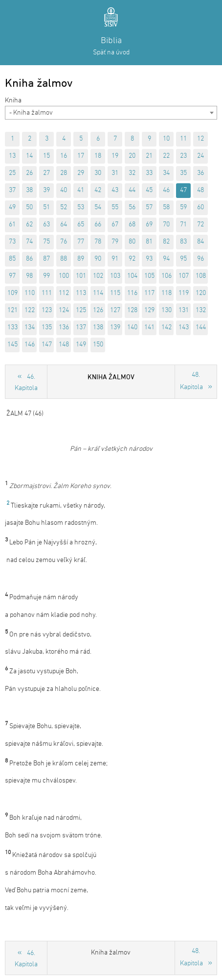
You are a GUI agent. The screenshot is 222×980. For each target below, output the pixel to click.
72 (200, 225)
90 (98, 259)
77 (81, 242)
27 (46, 173)
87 (46, 259)
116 (132, 293)
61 (12, 225)
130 (166, 310)
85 (12, 259)
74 (29, 242)
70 (166, 225)
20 (132, 156)
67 (115, 225)
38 (29, 190)
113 (81, 293)
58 (166, 208)
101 (81, 276)
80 (132, 242)
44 (132, 190)
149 (81, 345)
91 (115, 259)
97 (12, 276)
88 (64, 259)
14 (29, 156)
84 (200, 242)
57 (149, 208)
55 (115, 208)
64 (64, 225)
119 (184, 293)
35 (183, 173)
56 (132, 208)
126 (98, 310)
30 (98, 173)
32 (132, 173)
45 (149, 190)
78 (98, 242)
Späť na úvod (111, 53)
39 (46, 190)
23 (183, 156)
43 (115, 190)
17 (81, 156)
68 (132, 225)
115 (115, 293)
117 (149, 293)
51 (46, 208)
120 (201, 293)
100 (64, 276)
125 (81, 310)
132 (201, 310)
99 (46, 276)
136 (64, 328)
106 (166, 276)
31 (115, 173)
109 (12, 293)
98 (29, 276)
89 (81, 259)
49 (12, 208)
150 (98, 345)
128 (132, 310)
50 (29, 208)
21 (149, 156)
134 (30, 328)
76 (64, 242)
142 (166, 328)
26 (29, 173)
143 (184, 328)
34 (166, 173)
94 (166, 259)
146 (30, 345)
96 (200, 259)
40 (64, 190)
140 (132, 328)
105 (149, 276)
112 (64, 293)
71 (183, 225)
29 (81, 173)
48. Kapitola (191, 381)
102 (98, 276)
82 (166, 242)
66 (98, 225)
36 (200, 173)
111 (47, 293)
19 (115, 156)
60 (200, 208)
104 (132, 276)
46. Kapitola (26, 383)
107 (184, 276)
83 (183, 242)
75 (46, 242)
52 (64, 208)
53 (81, 208)
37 (12, 190)
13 (12, 156)
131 (184, 310)
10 (166, 139)
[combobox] (111, 113)
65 (81, 225)
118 (166, 293)
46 (166, 190)
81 (149, 242)
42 (98, 190)
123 (47, 310)
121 (12, 310)
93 (149, 259)
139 (115, 328)
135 (47, 328)
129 (149, 310)
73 (12, 242)
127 (115, 310)
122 (30, 310)
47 (183, 190)
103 (115, 276)
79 (115, 242)
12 (200, 139)
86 (29, 259)
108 (201, 276)
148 (64, 345)
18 (98, 156)
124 (64, 310)
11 (183, 139)
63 (46, 225)
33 (149, 173)
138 (98, 328)
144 (201, 328)
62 (29, 225)
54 (98, 208)
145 (12, 345)
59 (183, 208)
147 (47, 345)
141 (149, 328)
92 (132, 259)
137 (81, 328)
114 (98, 293)
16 (64, 156)
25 (12, 173)
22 (166, 156)
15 (46, 156)
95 (183, 259)
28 (64, 173)
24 (200, 156)
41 (81, 190)
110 (30, 293)
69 (149, 225)
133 (12, 328)
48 (200, 190)
